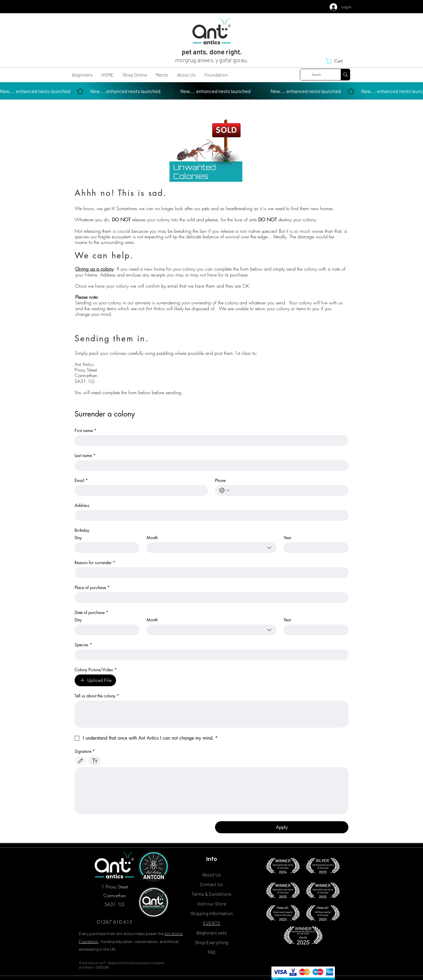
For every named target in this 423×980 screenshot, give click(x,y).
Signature (85, 751)
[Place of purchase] (210, 598)
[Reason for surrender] (210, 573)
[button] (338, 61)
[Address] (210, 515)
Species (83, 645)
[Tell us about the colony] (211, 714)
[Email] (140, 490)
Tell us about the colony (97, 696)
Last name (85, 455)
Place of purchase (92, 587)
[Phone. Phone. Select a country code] (224, 490)
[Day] (105, 548)
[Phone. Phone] (288, 490)
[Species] (210, 655)
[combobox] (211, 548)
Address (82, 505)
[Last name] (210, 465)
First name (85, 430)
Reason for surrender (95, 562)
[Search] (316, 75)
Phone (220, 480)
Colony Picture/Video (96, 670)
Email (81, 480)
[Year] (314, 548)
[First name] (210, 441)
